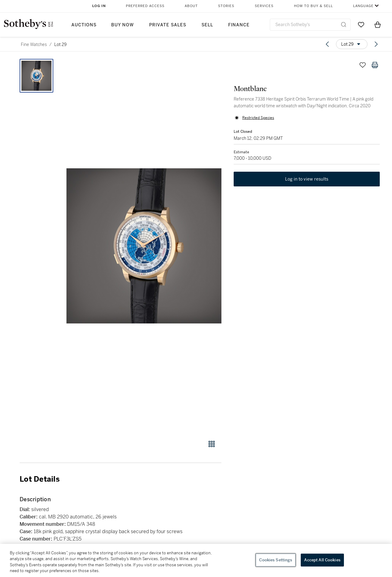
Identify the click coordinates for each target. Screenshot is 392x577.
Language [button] (363, 6)
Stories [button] (226, 6)
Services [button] (264, 6)
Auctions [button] (84, 25)
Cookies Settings (276, 560)
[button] (144, 246)
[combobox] (310, 25)
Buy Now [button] (123, 25)
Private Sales (168, 25)
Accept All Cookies (322, 560)
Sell (207, 25)
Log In (99, 6)
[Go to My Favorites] (361, 25)
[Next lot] (376, 44)
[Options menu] (352, 44)
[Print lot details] (375, 65)
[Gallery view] (212, 444)
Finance (239, 25)
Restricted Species (258, 118)
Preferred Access (145, 6)
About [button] (191, 6)
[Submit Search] (344, 25)
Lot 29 (60, 44)
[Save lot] (363, 65)
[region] (196, 560)
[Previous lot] (327, 44)
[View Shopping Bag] (378, 25)
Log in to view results (307, 179)
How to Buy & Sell (313, 6)
